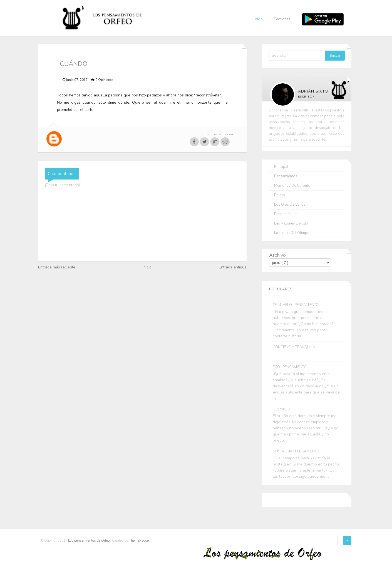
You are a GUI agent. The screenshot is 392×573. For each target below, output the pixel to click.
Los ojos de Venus (290, 205)
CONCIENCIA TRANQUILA (294, 347)
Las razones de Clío (291, 224)
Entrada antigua (233, 267)
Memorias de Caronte (292, 186)
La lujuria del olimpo (292, 233)
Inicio (259, 19)
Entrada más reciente (57, 267)
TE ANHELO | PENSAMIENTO (296, 305)
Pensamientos (286, 176)
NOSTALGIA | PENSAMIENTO (296, 451)
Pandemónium (286, 214)
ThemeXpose (139, 540)
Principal (281, 167)
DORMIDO (281, 409)
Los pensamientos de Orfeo (89, 540)
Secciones (282, 19)
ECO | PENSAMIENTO (290, 367)
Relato (280, 195)
